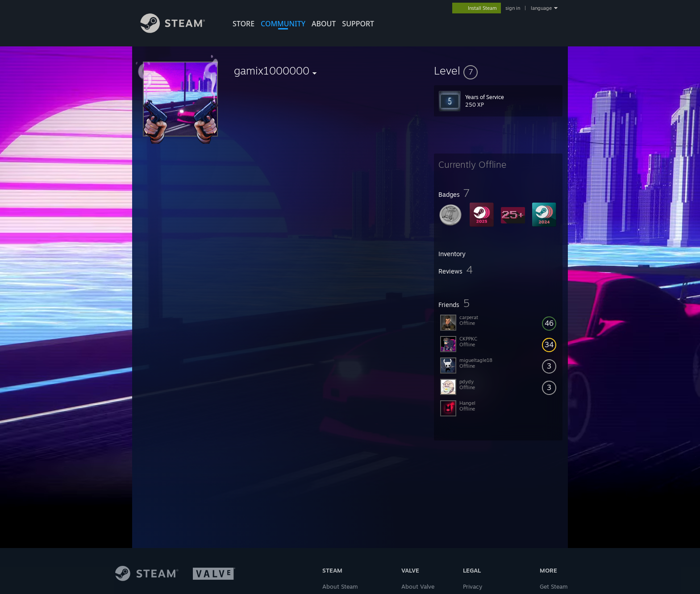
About (324, 24)
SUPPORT (358, 24)
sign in (513, 8)
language (541, 8)
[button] (498, 71)
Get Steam (554, 586)
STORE (244, 24)
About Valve (418, 586)
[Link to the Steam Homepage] (179, 31)
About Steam (340, 586)
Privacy (473, 586)
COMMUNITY (283, 24)
